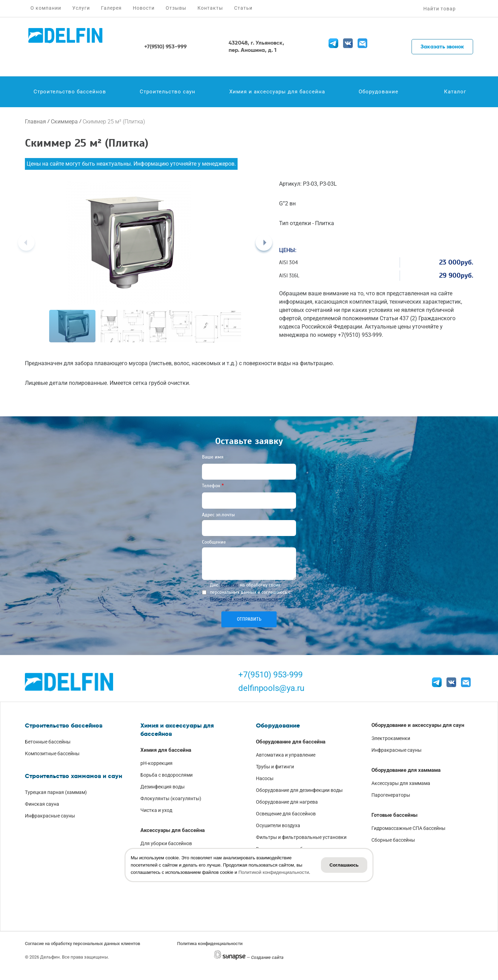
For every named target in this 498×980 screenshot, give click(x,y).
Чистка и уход (156, 810)
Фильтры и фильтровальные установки (301, 837)
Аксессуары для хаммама (401, 783)
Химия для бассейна (166, 750)
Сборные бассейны (393, 840)
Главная (35, 122)
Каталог (455, 92)
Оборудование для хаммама (406, 770)
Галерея (111, 8)
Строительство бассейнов (70, 92)
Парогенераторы (391, 795)
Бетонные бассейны (48, 742)
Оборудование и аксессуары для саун (418, 725)
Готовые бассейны (394, 815)
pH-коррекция (156, 763)
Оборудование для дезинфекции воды (299, 790)
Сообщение (214, 542)
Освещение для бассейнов (286, 814)
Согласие (229, 585)
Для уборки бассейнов (166, 843)
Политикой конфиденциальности (244, 599)
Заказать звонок (442, 47)
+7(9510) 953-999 (270, 675)
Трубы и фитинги (275, 767)
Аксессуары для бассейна (173, 830)
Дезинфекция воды (163, 787)
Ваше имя (213, 457)
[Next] (264, 242)
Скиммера (64, 122)
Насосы (265, 778)
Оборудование (379, 92)
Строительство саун (168, 92)
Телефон (211, 486)
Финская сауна (42, 804)
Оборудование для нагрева (287, 802)
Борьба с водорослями (167, 775)
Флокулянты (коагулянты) (171, 798)
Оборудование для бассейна (291, 742)
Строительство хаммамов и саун (73, 776)
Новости (144, 8)
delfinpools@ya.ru (271, 688)
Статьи (243, 8)
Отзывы (176, 8)
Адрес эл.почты (218, 515)
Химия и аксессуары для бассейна (277, 92)
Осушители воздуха (278, 825)
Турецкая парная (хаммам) (56, 792)
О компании (46, 8)
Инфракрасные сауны (50, 816)
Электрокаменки (391, 738)
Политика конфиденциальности (210, 944)
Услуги (81, 8)
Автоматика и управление (286, 755)
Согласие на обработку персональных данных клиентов (82, 944)
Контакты (210, 8)
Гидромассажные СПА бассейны (408, 828)
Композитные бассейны (52, 754)
